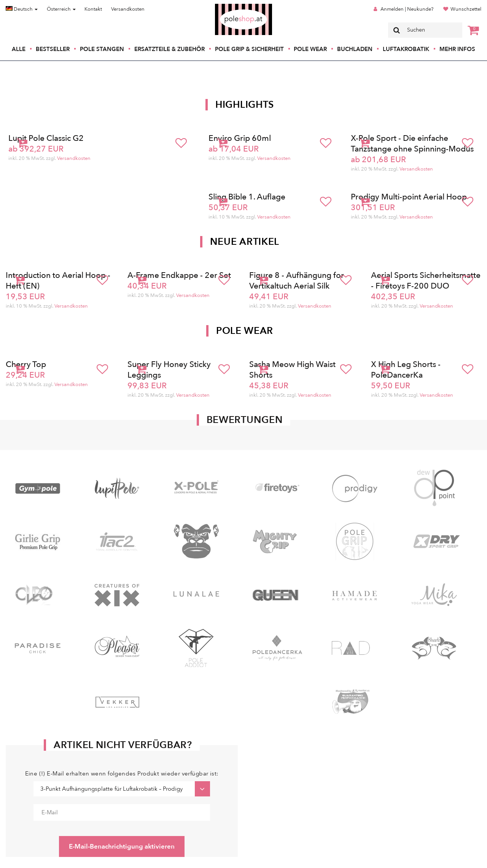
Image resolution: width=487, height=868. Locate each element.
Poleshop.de (226, 6)
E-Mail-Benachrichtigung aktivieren (122, 846)
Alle (19, 49)
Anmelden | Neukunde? (407, 9)
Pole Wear (310, 49)
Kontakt (93, 9)
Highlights (245, 105)
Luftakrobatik (406, 49)
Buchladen (355, 49)
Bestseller (53, 49)
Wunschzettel (466, 9)
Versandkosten (128, 9)
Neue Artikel (245, 242)
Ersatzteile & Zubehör (169, 49)
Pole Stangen (102, 49)
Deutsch (22, 9)
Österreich (61, 9)
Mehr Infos (457, 49)
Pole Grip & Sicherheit (249, 49)
